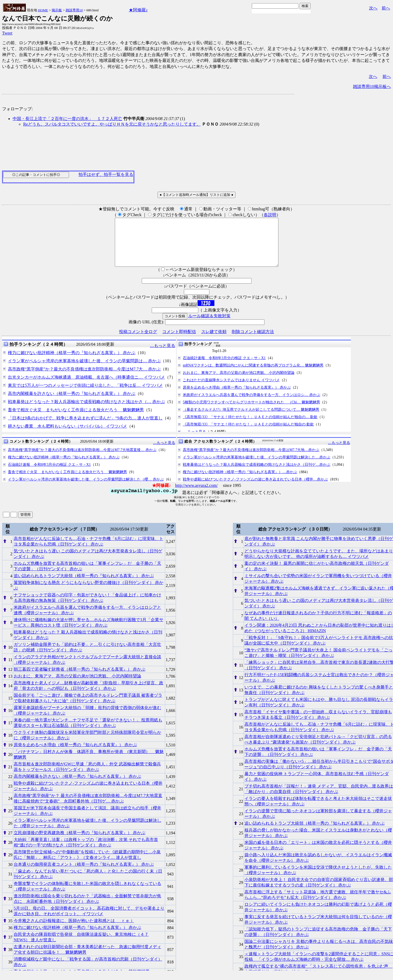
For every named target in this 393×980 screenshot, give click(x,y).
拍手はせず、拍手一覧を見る (106, 174)
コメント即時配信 (179, 341)
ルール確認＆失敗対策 (209, 325)
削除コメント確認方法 (253, 341)
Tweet (7, 33)
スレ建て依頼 (214, 341)
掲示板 (57, 10)
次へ (373, 8)
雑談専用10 (74, 10)
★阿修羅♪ (138, 10)
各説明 (270, 215)
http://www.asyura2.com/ (196, 495)
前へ (386, 8)
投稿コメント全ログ (138, 341)
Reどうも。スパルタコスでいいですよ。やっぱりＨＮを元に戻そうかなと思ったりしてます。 (112, 124)
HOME (43, 10)
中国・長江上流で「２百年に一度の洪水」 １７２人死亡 (67, 119)
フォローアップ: (17, 109)
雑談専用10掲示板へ (372, 86)
